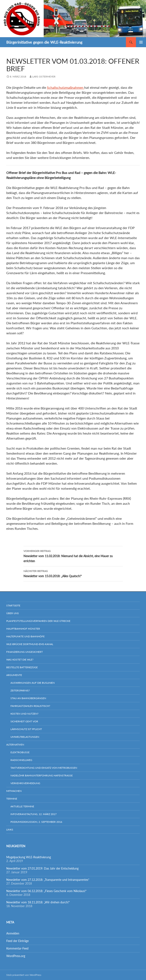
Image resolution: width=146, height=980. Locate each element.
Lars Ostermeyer (44, 77)
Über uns (13, 613)
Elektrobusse (20, 752)
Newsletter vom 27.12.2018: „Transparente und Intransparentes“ (48, 880)
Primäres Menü (141, 42)
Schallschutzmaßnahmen (66, 87)
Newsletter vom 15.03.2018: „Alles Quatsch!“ (73, 573)
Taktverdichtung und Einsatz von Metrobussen (44, 768)
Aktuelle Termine (22, 806)
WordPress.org (16, 956)
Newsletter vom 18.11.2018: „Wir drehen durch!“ (38, 902)
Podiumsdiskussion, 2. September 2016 (36, 822)
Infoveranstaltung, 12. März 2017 (34, 814)
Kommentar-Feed (17, 948)
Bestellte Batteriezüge (22, 667)
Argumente (14, 675)
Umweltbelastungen (25, 737)
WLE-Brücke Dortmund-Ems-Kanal (30, 644)
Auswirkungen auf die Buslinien (33, 683)
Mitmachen (14, 791)
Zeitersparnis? (20, 690)
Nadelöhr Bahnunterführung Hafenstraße (42, 775)
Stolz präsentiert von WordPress (24, 975)
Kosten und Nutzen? (24, 714)
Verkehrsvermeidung (25, 783)
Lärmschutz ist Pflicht (26, 729)
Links (10, 830)
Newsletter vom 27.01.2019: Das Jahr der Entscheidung (42, 868)
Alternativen (15, 745)
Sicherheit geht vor (24, 721)
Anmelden (13, 933)
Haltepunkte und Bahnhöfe (25, 636)
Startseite (13, 605)
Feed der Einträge (17, 941)
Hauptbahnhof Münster (23, 629)
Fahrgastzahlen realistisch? (30, 706)
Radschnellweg (21, 760)
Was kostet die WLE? (20, 660)
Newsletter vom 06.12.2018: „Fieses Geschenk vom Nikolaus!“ (46, 891)
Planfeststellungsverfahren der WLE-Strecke (38, 621)
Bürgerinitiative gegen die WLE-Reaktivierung (44, 42)
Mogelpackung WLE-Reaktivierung (29, 857)
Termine (12, 799)
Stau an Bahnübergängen (28, 698)
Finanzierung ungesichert (25, 652)
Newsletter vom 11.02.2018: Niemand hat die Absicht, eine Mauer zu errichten (73, 556)
